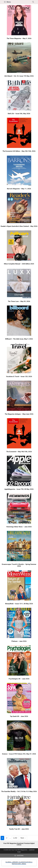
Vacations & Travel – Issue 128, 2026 (19, 377)
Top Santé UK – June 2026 (19, 716)
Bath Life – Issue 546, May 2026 (19, 114)
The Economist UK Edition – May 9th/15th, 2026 (19, 151)
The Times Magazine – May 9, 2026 (19, 38)
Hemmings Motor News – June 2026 (19, 527)
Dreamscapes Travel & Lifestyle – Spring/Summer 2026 (19, 565)
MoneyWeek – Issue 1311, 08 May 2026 (19, 604)
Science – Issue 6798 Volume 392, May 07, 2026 (19, 754)
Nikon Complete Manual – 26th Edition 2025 (19, 264)
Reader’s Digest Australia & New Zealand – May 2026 (19, 226)
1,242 (15, 838)
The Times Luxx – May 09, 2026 (19, 301)
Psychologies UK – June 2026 (19, 679)
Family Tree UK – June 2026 (19, 829)
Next (23, 838)
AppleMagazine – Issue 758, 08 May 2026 (19, 489)
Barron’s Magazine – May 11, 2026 (19, 189)
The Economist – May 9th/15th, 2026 (19, 452)
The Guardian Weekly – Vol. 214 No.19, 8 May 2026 (19, 791)
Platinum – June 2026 (19, 641)
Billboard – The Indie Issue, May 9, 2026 (19, 339)
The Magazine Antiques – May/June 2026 (19, 414)
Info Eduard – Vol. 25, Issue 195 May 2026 (19, 76)
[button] (33, 2)
